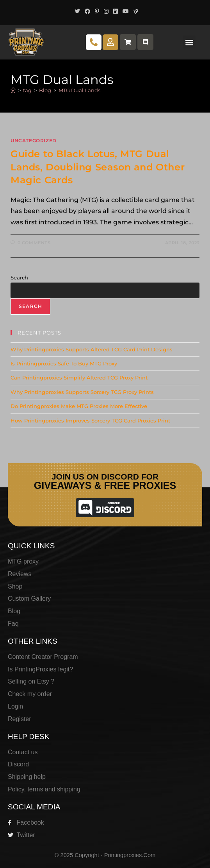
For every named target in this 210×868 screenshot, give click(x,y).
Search (19, 277)
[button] (189, 42)
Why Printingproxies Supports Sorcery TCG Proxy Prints (82, 392)
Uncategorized (34, 140)
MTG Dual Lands (79, 90)
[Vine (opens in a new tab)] (134, 11)
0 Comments (34, 243)
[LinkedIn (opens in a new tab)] (116, 11)
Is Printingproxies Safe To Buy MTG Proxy (64, 363)
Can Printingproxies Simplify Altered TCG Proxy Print (79, 378)
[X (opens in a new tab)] (77, 11)
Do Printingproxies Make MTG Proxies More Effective (79, 406)
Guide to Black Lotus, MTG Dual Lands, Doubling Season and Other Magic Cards (98, 167)
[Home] (13, 90)
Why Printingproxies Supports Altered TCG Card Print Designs (92, 349)
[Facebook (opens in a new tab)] (87, 11)
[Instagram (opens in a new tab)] (106, 11)
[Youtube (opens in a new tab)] (126, 11)
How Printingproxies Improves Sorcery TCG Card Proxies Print (90, 421)
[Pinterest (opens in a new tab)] (97, 11)
